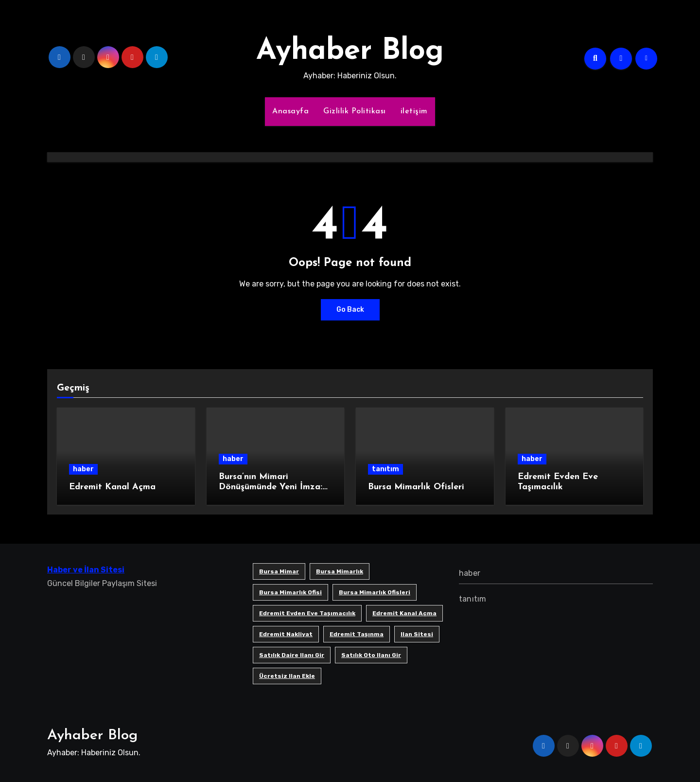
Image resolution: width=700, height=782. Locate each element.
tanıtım (385, 469)
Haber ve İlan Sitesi (86, 570)
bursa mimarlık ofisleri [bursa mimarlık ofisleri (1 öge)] (375, 592)
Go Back (350, 310)
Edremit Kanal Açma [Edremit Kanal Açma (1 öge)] (404, 613)
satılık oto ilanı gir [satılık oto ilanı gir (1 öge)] (371, 655)
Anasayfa (290, 111)
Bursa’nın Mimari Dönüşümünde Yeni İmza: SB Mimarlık (271, 487)
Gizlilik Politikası (355, 111)
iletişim (414, 111)
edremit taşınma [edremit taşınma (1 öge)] (357, 634)
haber (83, 469)
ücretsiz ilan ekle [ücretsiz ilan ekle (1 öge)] (287, 676)
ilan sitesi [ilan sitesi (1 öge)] (417, 634)
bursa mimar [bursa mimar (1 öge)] (279, 571)
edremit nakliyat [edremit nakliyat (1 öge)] (286, 634)
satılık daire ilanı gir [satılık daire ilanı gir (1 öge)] (292, 655)
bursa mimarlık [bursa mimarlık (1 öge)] (340, 571)
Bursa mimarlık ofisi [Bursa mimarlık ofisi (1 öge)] (290, 592)
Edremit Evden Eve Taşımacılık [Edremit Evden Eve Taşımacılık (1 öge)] (307, 613)
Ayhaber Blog (350, 52)
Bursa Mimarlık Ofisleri (416, 487)
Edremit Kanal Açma (112, 487)
